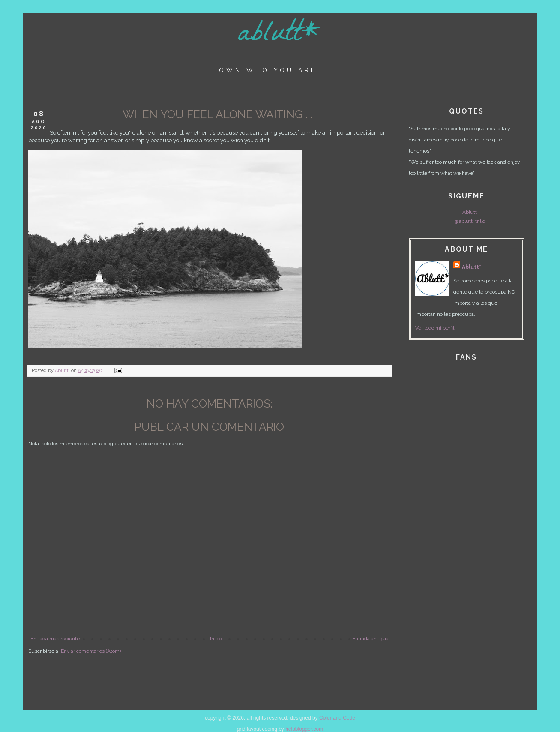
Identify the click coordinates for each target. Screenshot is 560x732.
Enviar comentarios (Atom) (91, 651)
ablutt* (280, 36)
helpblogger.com (304, 729)
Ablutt (470, 212)
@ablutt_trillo (470, 221)
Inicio (216, 639)
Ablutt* (472, 267)
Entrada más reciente (55, 639)
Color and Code (337, 718)
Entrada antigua (370, 639)
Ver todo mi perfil (435, 328)
